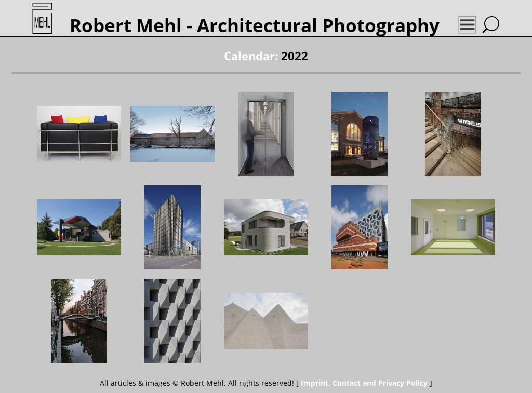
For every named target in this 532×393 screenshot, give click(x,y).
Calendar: (251, 56)
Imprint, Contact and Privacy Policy (364, 383)
